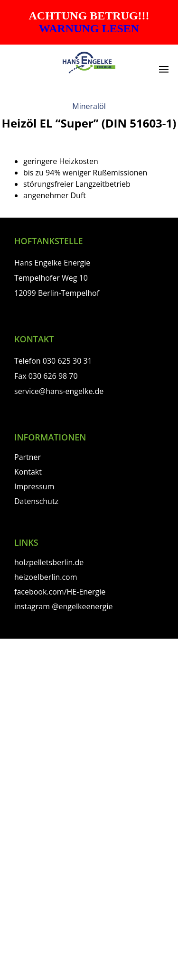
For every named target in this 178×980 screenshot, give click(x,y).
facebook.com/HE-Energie (60, 592)
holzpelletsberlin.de (49, 562)
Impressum (34, 486)
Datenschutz (36, 501)
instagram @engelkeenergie (63, 606)
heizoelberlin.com (46, 577)
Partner (28, 457)
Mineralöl (89, 106)
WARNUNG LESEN (89, 28)
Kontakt (28, 472)
